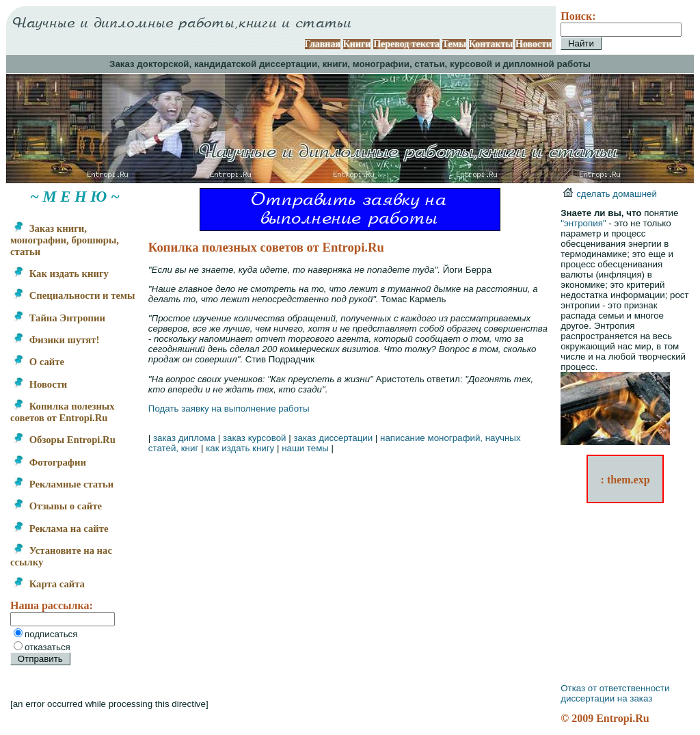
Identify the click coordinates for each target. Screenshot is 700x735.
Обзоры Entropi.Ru (64, 440)
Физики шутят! (56, 340)
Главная (323, 44)
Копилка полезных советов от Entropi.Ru (63, 412)
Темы (455, 44)
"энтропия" (583, 223)
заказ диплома (184, 438)
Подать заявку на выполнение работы (229, 409)
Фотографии (50, 462)
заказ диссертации (333, 438)
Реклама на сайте (60, 529)
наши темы (305, 448)
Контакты (491, 44)
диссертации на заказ (606, 698)
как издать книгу (240, 448)
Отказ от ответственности (615, 688)
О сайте (39, 362)
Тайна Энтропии (59, 318)
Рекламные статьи (63, 484)
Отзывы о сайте (57, 506)
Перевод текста (406, 44)
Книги (357, 44)
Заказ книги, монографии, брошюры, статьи (65, 240)
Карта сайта (49, 584)
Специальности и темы (74, 295)
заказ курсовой (255, 438)
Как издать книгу (61, 273)
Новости (534, 44)
